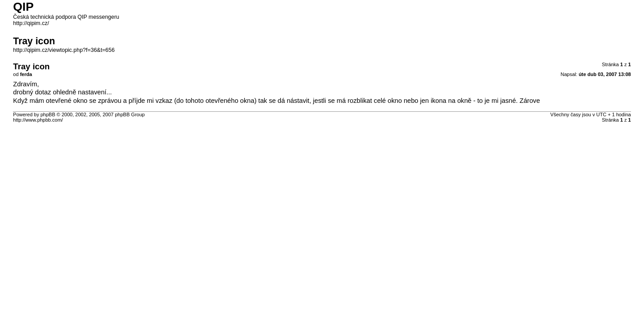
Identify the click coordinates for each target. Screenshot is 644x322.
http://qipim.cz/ (31, 23)
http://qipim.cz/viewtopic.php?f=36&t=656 (64, 50)
